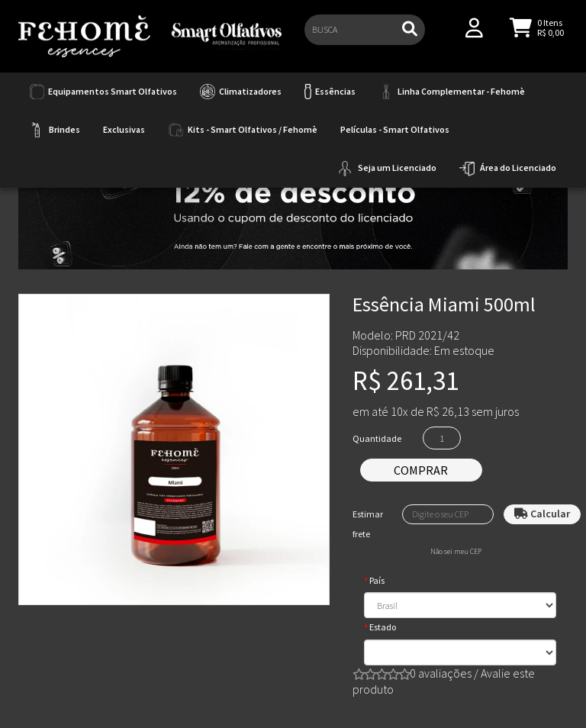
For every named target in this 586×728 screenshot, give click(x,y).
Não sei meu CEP (456, 552)
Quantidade (377, 438)
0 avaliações (441, 673)
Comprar (421, 470)
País (377, 580)
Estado (383, 627)
